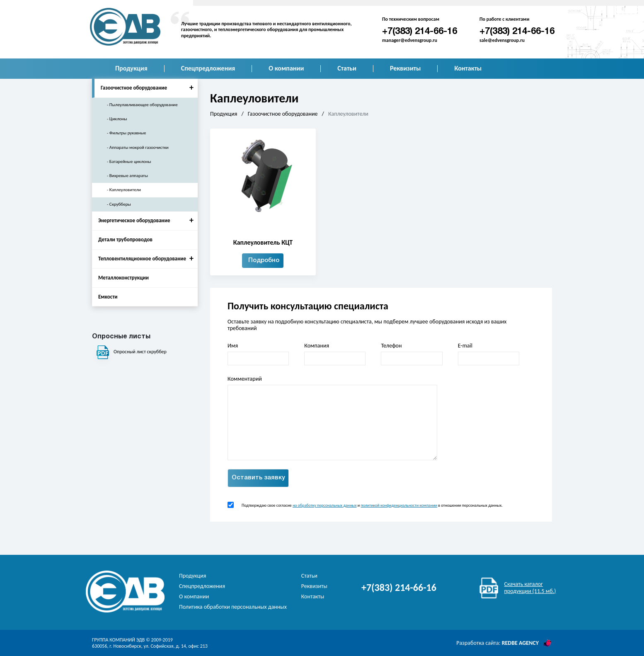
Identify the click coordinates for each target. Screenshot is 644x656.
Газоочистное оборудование (149, 87)
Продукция (131, 68)
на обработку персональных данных (324, 505)
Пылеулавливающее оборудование (144, 105)
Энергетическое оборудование (148, 220)
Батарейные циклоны (130, 162)
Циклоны (118, 119)
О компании (286, 68)
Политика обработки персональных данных (233, 607)
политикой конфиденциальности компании (399, 505)
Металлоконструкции (123, 278)
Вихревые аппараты (129, 176)
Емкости (108, 297)
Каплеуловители (125, 190)
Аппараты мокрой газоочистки (139, 147)
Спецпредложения (208, 68)
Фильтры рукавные (128, 133)
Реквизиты (406, 68)
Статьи (347, 68)
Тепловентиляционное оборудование (148, 258)
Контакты (468, 68)
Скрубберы (120, 204)
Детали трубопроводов (125, 239)
